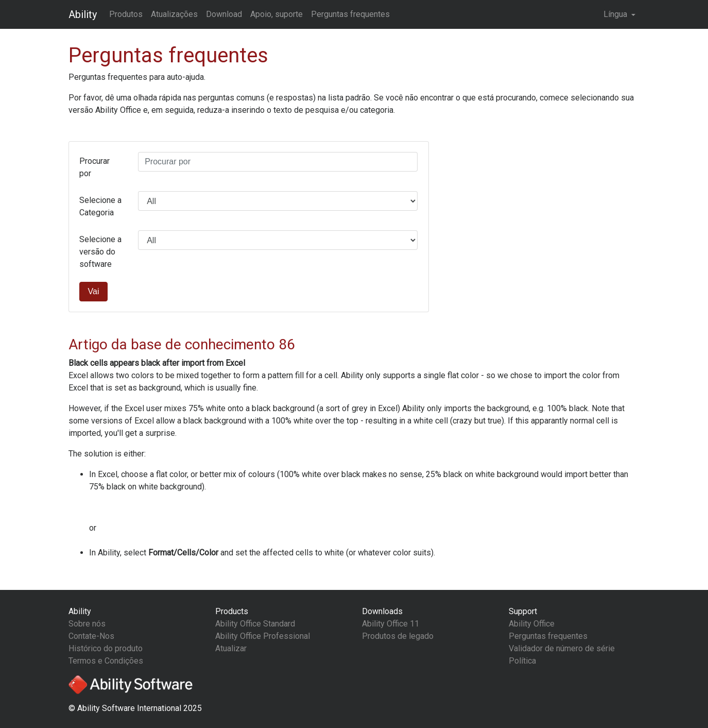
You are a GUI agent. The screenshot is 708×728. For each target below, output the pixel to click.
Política (522, 661)
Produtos (126, 14)
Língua (616, 14)
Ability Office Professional (263, 636)
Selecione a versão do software (100, 252)
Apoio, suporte (277, 14)
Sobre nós (87, 624)
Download (224, 14)
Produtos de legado (398, 636)
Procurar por (94, 167)
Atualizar (231, 648)
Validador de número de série (562, 648)
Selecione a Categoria (100, 206)
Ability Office (532, 624)
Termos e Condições (106, 661)
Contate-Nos (91, 636)
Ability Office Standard (255, 624)
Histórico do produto (106, 648)
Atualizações (174, 14)
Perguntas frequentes (350, 14)
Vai (94, 291)
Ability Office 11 (391, 624)
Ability (83, 14)
